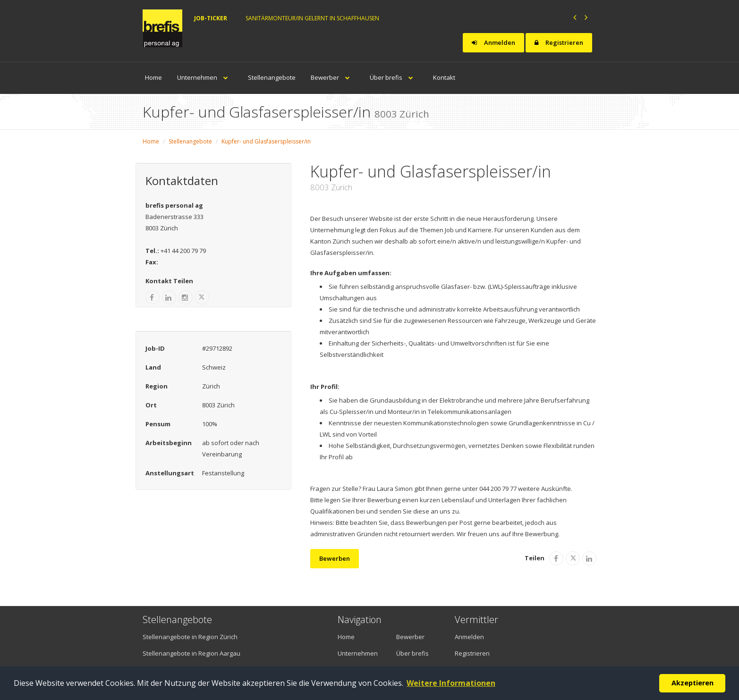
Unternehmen (205, 77)
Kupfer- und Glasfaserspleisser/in (266, 141)
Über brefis (394, 77)
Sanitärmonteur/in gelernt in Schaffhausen (312, 18)
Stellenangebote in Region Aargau (191, 653)
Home (153, 77)
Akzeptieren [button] (692, 683)
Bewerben (335, 558)
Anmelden (493, 42)
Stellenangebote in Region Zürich (190, 637)
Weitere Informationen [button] (451, 683)
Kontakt (444, 77)
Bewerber (333, 77)
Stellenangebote (272, 77)
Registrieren (559, 42)
